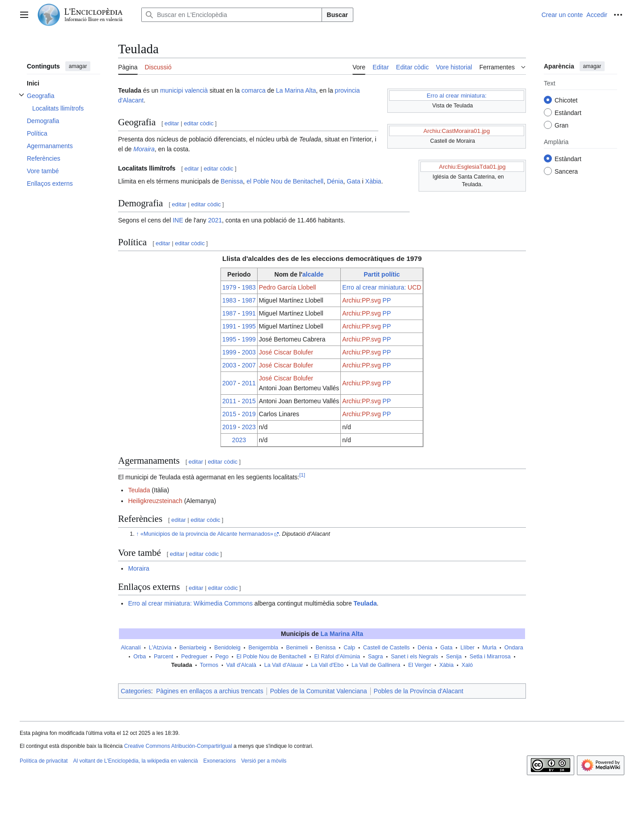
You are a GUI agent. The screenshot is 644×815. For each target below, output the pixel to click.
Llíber (467, 648)
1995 (249, 326)
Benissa (232, 181)
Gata (353, 181)
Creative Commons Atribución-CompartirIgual (178, 746)
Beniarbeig (193, 648)
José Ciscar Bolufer (286, 352)
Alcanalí (131, 648)
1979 (229, 287)
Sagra (376, 657)
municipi (172, 90)
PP (387, 300)
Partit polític (382, 274)
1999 (249, 339)
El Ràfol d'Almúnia (337, 657)
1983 (249, 287)
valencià (196, 90)
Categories (136, 691)
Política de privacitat (44, 761)
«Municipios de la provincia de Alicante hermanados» (207, 534)
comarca (254, 90)
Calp (349, 648)
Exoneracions (220, 761)
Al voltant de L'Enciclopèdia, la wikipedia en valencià (135, 761)
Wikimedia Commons (223, 603)
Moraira (144, 149)
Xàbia (373, 181)
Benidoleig (227, 648)
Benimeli (297, 648)
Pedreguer (194, 657)
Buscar (337, 15)
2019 (249, 414)
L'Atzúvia (160, 648)
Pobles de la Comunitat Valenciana (319, 691)
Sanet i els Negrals (415, 657)
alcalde (313, 274)
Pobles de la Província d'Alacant (419, 691)
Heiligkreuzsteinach (155, 501)
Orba (140, 657)
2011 (249, 383)
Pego (222, 657)
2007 (249, 365)
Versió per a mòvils (264, 761)
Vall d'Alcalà (241, 665)
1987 (249, 300)
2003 (249, 352)
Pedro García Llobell (288, 287)
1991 (249, 313)
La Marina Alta (296, 90)
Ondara (514, 648)
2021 (215, 220)
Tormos (209, 665)
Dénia (335, 181)
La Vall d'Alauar (284, 665)
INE (178, 220)
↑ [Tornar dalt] (137, 534)
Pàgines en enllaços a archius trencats (210, 691)
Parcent (163, 657)
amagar (78, 66)
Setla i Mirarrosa (490, 657)
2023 (249, 427)
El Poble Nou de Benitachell (271, 657)
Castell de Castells (386, 648)
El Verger (420, 665)
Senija (454, 657)
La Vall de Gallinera (376, 665)
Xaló (467, 665)
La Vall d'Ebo (327, 665)
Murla (490, 648)
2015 (249, 401)
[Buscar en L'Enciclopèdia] (232, 15)
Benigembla (264, 648)
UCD (415, 287)
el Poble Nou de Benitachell (285, 181)
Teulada (139, 490)
